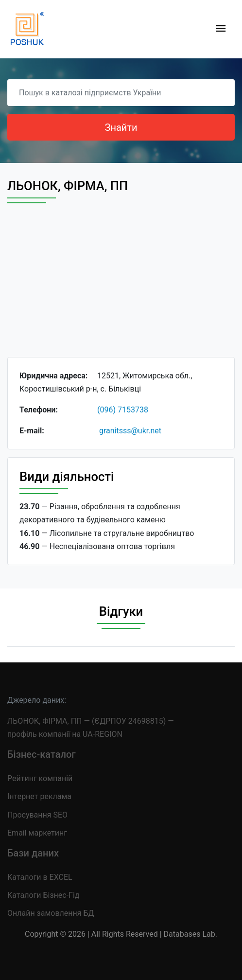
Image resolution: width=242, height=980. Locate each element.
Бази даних (33, 853)
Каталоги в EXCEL (40, 877)
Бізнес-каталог (42, 754)
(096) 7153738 (123, 410)
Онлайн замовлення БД (51, 913)
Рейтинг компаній (40, 778)
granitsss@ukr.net (130, 431)
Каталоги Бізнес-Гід (43, 895)
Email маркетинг (37, 833)
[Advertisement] (121, 289)
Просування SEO (37, 815)
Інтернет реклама (39, 796)
